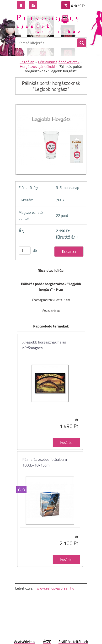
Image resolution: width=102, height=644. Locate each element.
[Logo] (48, 23)
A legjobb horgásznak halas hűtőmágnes (44, 345)
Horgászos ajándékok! (37, 66)
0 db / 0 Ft (78, 6)
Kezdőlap (27, 62)
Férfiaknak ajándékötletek (59, 62)
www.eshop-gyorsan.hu (55, 588)
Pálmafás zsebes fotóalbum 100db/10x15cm (45, 462)
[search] (81, 43)
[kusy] (25, 250)
